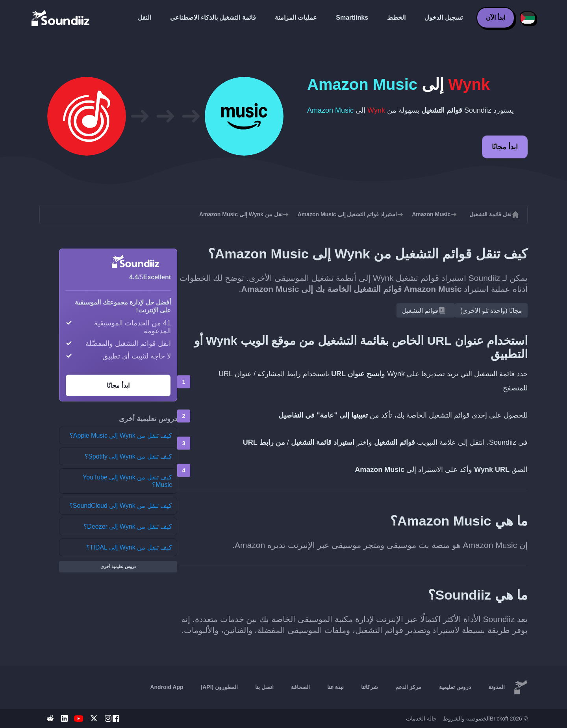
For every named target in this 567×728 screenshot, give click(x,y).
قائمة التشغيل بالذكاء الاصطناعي (213, 18)
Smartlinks (352, 18)
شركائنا (370, 687)
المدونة (497, 687)
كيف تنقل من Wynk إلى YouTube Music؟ (127, 481)
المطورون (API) (220, 687)
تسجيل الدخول (443, 18)
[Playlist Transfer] (61, 18)
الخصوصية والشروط (466, 719)
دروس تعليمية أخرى (118, 566)
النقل (145, 18)
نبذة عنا (335, 687)
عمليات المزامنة (296, 18)
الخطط (396, 18)
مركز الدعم (409, 687)
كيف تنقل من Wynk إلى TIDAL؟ (129, 547)
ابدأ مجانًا (505, 147)
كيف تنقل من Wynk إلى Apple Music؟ (121, 435)
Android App (167, 687)
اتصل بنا (264, 687)
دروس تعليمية (455, 687)
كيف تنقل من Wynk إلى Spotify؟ (128, 456)
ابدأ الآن (496, 18)
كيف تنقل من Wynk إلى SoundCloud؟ (121, 506)
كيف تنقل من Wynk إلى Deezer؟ (128, 526)
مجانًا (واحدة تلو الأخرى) (491, 311)
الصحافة (300, 687)
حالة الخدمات (421, 719)
